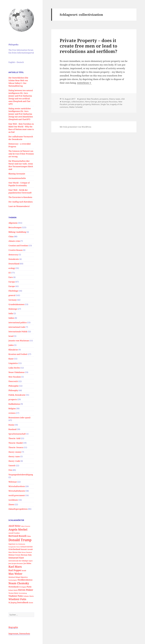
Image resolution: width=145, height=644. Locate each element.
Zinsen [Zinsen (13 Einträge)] (31, 603)
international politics (18, 323)
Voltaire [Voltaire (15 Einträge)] (26, 596)
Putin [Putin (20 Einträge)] (29, 587)
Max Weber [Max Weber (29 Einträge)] (15, 574)
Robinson (96, 104)
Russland (12, 429)
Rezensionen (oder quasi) (19, 418)
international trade (17, 327)
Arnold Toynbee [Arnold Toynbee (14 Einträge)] (14, 533)
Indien (11, 318)
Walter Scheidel (76, 107)
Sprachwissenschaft (17, 434)
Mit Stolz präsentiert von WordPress (75, 127)
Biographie (13, 627)
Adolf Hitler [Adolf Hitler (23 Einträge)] (15, 526)
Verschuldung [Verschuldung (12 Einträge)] (23, 593)
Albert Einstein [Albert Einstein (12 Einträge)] (26, 526)
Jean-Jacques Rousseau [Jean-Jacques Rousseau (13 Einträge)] (16, 563)
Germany (13, 300)
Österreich (13, 381)
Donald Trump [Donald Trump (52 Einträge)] (20, 540)
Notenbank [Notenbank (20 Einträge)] (14, 587)
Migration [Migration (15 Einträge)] (24, 577)
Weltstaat (13, 482)
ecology (12, 268)
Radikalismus (14, 404)
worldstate (13, 500)
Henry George (91, 102)
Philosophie (14, 386)
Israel (11, 336)
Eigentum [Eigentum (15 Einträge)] (12, 544)
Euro (11, 277)
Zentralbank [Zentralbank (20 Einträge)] (23, 602)
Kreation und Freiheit (18, 354)
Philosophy (13, 390)
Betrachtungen (15, 227)
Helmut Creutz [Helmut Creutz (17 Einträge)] (14, 555)
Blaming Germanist (17, 174)
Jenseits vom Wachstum (19, 341)
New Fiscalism (15, 377)
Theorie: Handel (16, 443)
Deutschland (14, 264)
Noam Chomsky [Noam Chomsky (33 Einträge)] (19, 583)
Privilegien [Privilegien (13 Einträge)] (23, 587)
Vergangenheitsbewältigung (21, 475)
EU (10, 273)
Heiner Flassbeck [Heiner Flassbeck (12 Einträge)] (27, 552)
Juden (11, 345)
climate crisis (14, 241)
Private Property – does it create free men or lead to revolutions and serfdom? (88, 46)
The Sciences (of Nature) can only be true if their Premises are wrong (21, 154)
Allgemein (13, 223)
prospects (13, 399)
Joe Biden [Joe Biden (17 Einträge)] (27, 563)
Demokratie (14, 259)
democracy (13, 255)
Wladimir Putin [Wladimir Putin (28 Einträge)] (17, 599)
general (12, 295)
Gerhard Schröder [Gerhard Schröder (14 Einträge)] (27, 547)
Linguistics (13, 363)
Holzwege (13, 309)
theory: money (15, 452)
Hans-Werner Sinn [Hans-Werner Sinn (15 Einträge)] (15, 552)
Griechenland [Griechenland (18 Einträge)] (14, 549)
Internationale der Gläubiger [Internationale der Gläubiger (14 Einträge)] (18, 561)
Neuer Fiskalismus (16, 372)
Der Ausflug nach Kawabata (21, 202)
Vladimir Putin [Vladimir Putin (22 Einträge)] (16, 596)
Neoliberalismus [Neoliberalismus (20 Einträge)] (25, 580)
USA (10, 470)
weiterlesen (84, 83)
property (87, 104)
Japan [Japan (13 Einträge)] (31, 561)
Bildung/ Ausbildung (17, 232)
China (11, 237)
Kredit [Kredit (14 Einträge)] (24, 571)
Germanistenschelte (17, 178)
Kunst (11, 359)
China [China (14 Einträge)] (29, 536)
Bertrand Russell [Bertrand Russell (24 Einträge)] (17, 536)
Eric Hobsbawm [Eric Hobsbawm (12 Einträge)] (20, 544)
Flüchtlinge (13, 291)
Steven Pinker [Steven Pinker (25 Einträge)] (26, 590)
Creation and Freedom (18, 246)
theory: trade (14, 461)
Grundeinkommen (16, 304)
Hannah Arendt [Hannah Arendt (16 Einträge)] (27, 549)
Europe (12, 286)
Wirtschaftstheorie (17, 491)
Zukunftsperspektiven (18, 509)
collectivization (78, 102)
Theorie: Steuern (16, 447)
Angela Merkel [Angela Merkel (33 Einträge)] (18, 529)
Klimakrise (13, 350)
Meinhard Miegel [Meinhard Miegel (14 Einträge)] (14, 577)
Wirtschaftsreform (17, 486)
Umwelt (12, 466)
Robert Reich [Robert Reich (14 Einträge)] (13, 590)
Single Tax (105, 104)
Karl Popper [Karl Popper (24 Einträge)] (15, 570)
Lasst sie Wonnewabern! (19, 206)
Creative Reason (16, 250)
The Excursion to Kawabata (20, 197)
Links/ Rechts (14, 368)
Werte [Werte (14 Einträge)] (31, 596)
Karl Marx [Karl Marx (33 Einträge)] (15, 567)
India (11, 313)
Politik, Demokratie (17, 395)
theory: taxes (14, 456)
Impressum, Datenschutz (19, 634)
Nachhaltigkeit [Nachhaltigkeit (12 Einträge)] (13, 580)
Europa (12, 282)
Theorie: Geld (14, 438)
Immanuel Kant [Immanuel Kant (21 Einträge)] (16, 558)
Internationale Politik (18, 332)
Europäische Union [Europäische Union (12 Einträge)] (14, 547)
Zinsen (11, 504)
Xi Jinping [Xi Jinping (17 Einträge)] (13, 602)
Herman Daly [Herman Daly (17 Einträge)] (26, 555)
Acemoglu (66, 102)
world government (17, 495)
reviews (12, 413)
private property (75, 104)
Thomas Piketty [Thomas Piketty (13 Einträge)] (13, 593)
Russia (11, 425)
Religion (12, 409)
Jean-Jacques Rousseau (108, 102)
